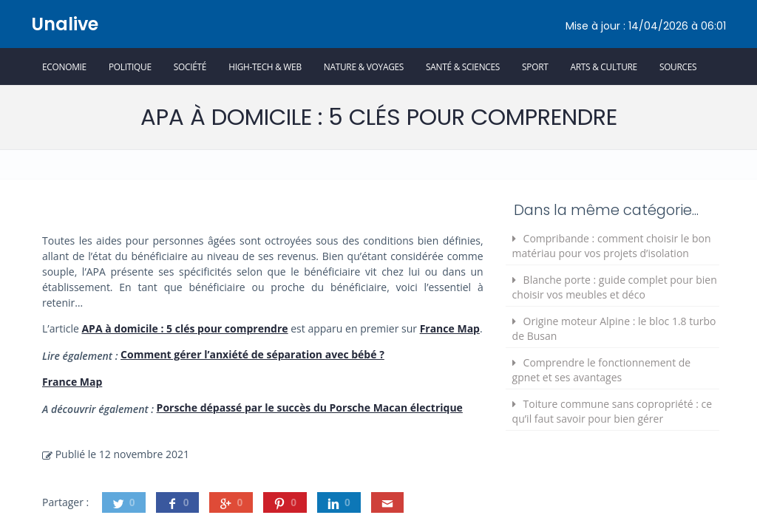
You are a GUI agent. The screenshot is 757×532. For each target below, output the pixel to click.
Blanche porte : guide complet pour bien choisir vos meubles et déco (615, 287)
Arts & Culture (604, 66)
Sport (535, 66)
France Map (450, 328)
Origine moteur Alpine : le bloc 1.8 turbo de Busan (614, 328)
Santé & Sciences (463, 66)
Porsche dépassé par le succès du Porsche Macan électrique (310, 407)
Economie (64, 66)
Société (190, 66)
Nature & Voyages (364, 66)
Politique (130, 66)
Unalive (65, 24)
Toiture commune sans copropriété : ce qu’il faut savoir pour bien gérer (612, 411)
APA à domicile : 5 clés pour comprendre (184, 328)
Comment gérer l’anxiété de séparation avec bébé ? (252, 354)
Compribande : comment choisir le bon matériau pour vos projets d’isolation (612, 246)
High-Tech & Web (265, 66)
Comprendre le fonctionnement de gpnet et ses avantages (602, 370)
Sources (678, 66)
